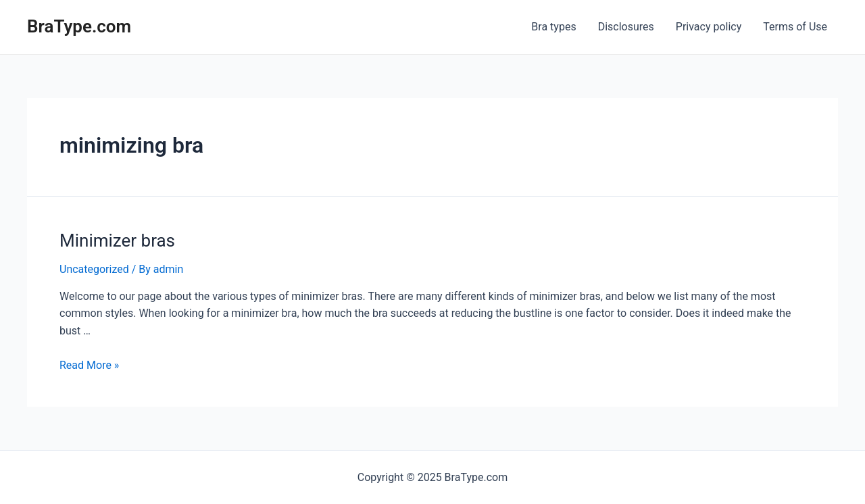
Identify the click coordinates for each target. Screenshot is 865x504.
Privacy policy (709, 27)
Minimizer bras (117, 241)
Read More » (89, 365)
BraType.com (79, 26)
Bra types (553, 27)
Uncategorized (94, 269)
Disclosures (626, 27)
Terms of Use (795, 27)
